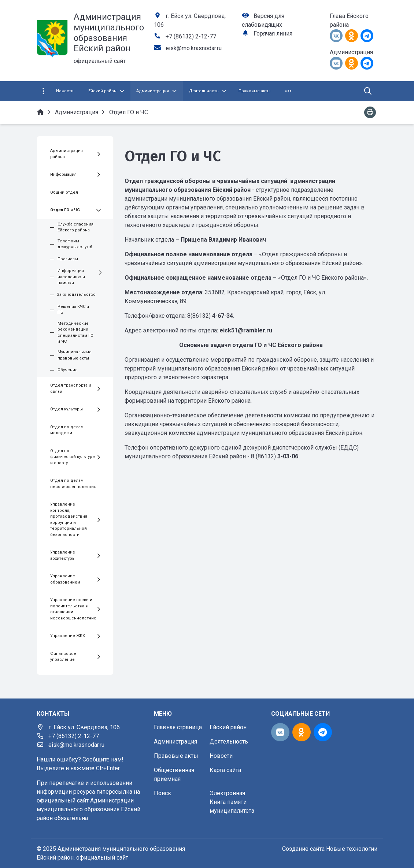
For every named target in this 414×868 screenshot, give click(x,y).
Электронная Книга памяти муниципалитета (232, 802)
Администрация (175, 742)
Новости (221, 756)
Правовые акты (176, 756)
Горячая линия (273, 33)
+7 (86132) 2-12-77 (191, 36)
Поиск (162, 793)
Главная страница (178, 727)
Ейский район (228, 727)
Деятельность (229, 742)
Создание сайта (303, 849)
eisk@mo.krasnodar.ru (194, 48)
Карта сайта (225, 770)
